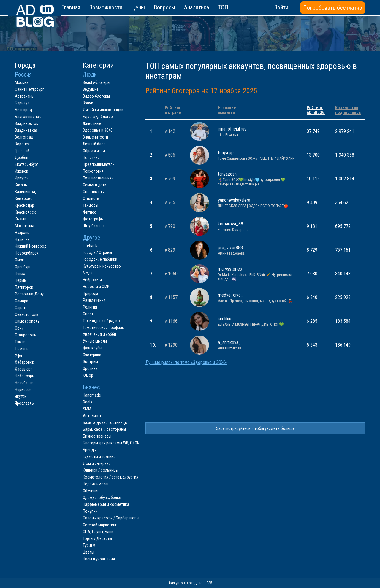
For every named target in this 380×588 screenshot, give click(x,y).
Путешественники (98, 178)
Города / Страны (97, 252)
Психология (93, 171)
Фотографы (93, 219)
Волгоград (24, 137)
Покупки (90, 511)
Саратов (22, 308)
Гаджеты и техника (99, 457)
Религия (90, 307)
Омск (19, 260)
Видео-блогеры (96, 96)
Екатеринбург (27, 164)
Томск (20, 342)
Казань (21, 185)
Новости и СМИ (96, 287)
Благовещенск (28, 117)
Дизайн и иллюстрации (103, 110)
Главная (71, 7)
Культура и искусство (102, 266)
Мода (88, 273)
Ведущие (91, 89)
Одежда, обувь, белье (102, 498)
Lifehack (90, 246)
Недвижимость (96, 484)
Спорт (88, 314)
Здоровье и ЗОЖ (97, 130)
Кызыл (20, 219)
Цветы (88, 552)
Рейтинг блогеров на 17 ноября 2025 (201, 91)
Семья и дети (95, 185)
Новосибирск (27, 253)
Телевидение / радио (101, 321)
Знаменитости (95, 137)
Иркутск (22, 178)
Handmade (92, 395)
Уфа (18, 355)
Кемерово (24, 198)
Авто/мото (93, 416)
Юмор (88, 375)
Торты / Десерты (97, 538)
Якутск (21, 396)
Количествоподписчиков (348, 110)
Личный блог (94, 144)
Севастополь (27, 314)
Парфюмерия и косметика (106, 504)
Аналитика (197, 7)
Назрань (22, 233)
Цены (138, 7)
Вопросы (164, 7)
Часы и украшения (99, 559)
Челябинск (24, 383)
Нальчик (22, 239)
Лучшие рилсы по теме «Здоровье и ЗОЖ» (186, 363)
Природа (91, 293)
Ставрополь (26, 335)
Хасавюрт (23, 369)
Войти (281, 7)
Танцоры (91, 205)
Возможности (106, 7)
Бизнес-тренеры (97, 436)
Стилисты (91, 198)
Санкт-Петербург (29, 89)
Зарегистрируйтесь (233, 428)
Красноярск (25, 212)
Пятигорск (24, 287)
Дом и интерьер (97, 463)
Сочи (19, 328)
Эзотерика (92, 355)
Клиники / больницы (101, 470)
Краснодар (24, 205)
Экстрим (90, 362)
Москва (22, 82)
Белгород (23, 110)
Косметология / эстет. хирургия (111, 477)
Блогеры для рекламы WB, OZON (111, 443)
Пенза (20, 274)
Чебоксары (25, 376)
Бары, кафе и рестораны (104, 429)
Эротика (90, 368)
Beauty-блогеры (96, 82)
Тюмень (22, 349)
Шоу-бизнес (93, 226)
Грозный (22, 151)
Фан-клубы (92, 348)
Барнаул (22, 103)
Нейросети (92, 280)
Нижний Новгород (31, 246)
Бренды (90, 450)
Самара (22, 301)
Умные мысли (95, 341)
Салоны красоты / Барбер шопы (111, 518)
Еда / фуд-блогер (98, 117)
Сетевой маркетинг (100, 525)
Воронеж (23, 144)
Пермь (20, 280)
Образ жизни (94, 151)
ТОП (223, 7)
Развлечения (94, 300)
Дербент (22, 158)
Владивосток (27, 123)
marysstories (258, 274)
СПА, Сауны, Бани (98, 532)
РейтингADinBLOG (316, 110)
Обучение (91, 491)
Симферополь (27, 321)
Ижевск (22, 171)
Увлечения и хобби (99, 334)
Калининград (26, 192)
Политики (91, 158)
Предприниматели (99, 164)
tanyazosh (258, 179)
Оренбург (23, 267)
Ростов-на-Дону (29, 294)
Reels (88, 402)
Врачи (88, 103)
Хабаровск (24, 362)
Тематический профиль (103, 328)
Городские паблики (100, 259)
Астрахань (24, 96)
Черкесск (23, 390)
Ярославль (24, 403)
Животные (92, 123)
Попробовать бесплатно (333, 8)
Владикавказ (26, 130)
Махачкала (24, 226)
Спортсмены (94, 192)
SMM (87, 409)
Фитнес (90, 212)
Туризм (89, 545)
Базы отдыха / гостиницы (105, 422)
